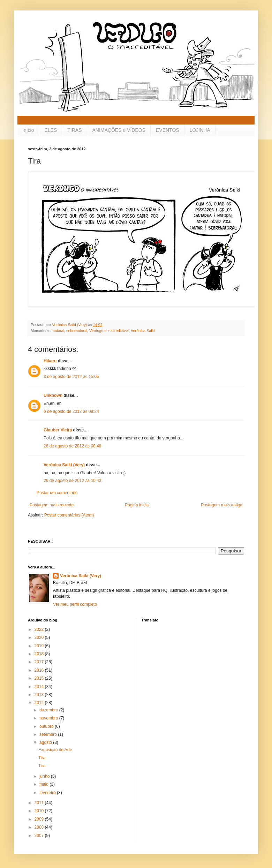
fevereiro (48, 793)
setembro (49, 734)
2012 (40, 703)
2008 (40, 827)
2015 (40, 678)
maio (44, 784)
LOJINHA (200, 130)
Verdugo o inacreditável (109, 331)
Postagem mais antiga (222, 505)
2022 (40, 629)
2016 (40, 670)
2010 (40, 811)
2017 (40, 662)
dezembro (49, 710)
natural (58, 331)
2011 (40, 803)
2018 (40, 654)
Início (28, 130)
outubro (47, 726)
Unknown (53, 395)
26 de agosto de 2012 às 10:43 (72, 481)
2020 (40, 637)
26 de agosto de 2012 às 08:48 (72, 446)
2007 (40, 836)
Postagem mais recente (52, 505)
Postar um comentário (57, 493)
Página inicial (137, 505)
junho (45, 776)
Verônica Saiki (143, 331)
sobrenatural (77, 331)
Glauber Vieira (58, 430)
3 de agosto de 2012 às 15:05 (71, 377)
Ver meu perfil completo (75, 604)
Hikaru (50, 361)
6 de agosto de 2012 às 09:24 (71, 412)
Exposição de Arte (55, 750)
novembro (49, 718)
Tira (42, 758)
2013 (40, 695)
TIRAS (74, 130)
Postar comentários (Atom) (69, 515)
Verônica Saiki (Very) (64, 465)
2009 (40, 819)
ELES (51, 130)
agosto (46, 742)
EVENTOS (168, 130)
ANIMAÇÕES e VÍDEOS (119, 130)
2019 (40, 646)
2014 (40, 687)
